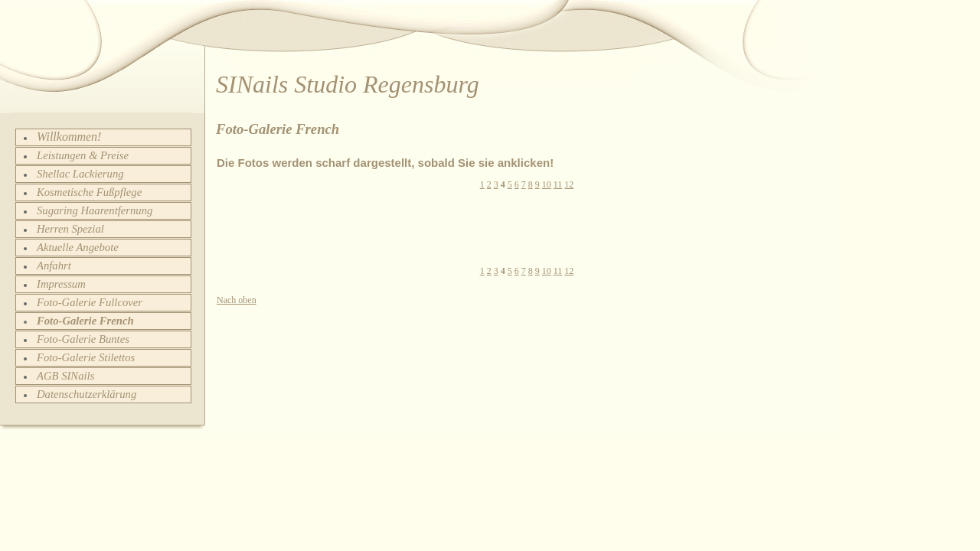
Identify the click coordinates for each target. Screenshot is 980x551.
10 (547, 184)
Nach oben (237, 300)
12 (569, 184)
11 (558, 184)
